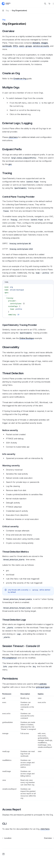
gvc (10, 164)
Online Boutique (27, 338)
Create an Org (20, 79)
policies (43, 684)
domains (36, 43)
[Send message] (51, 845)
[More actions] (53, 4)
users (22, 46)
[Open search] (45, 4)
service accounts (41, 46)
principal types (43, 687)
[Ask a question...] (28, 844)
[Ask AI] (51, 282)
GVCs (15, 46)
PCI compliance (9, 658)
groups (29, 46)
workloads (7, 46)
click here (13, 137)
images (45, 43)
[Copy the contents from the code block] (47, 282)
